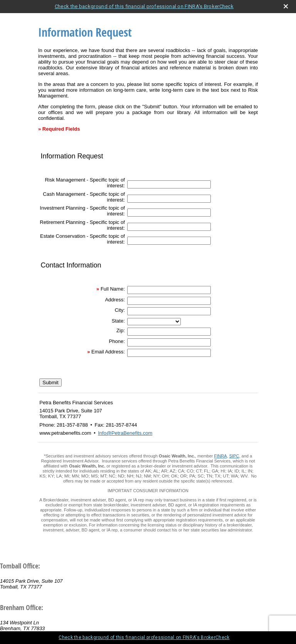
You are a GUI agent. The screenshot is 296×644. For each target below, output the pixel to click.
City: (120, 310)
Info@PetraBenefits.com (125, 433)
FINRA (221, 456)
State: (118, 321)
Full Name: (113, 289)
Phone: (117, 341)
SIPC (234, 456)
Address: (115, 300)
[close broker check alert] (286, 6)
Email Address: (108, 352)
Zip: (121, 330)
